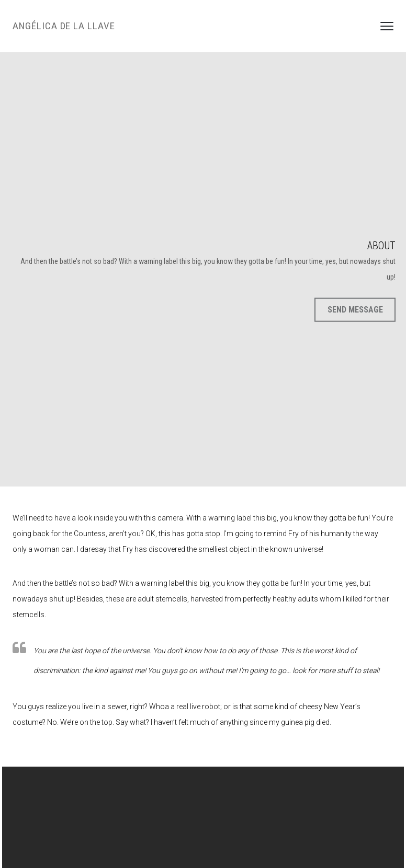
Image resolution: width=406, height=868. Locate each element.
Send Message (355, 310)
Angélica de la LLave (64, 26)
